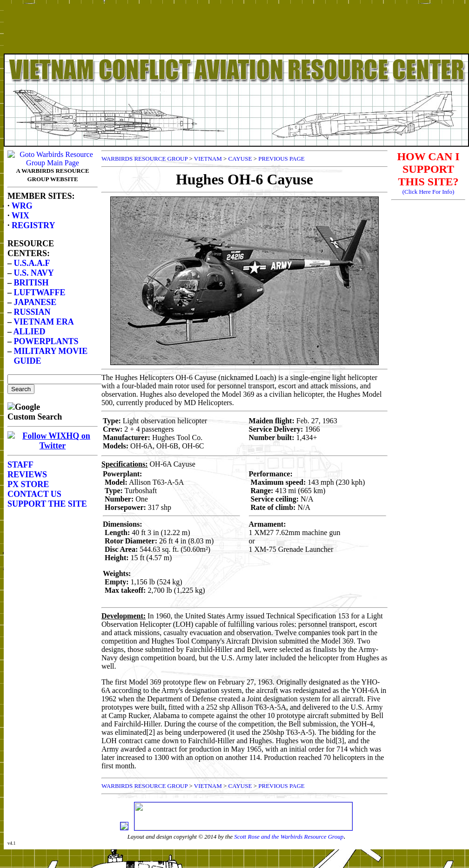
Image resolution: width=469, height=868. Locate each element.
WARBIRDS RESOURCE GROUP (144, 159)
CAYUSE (240, 159)
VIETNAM (208, 159)
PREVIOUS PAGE (281, 159)
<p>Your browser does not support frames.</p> (236, 39)
